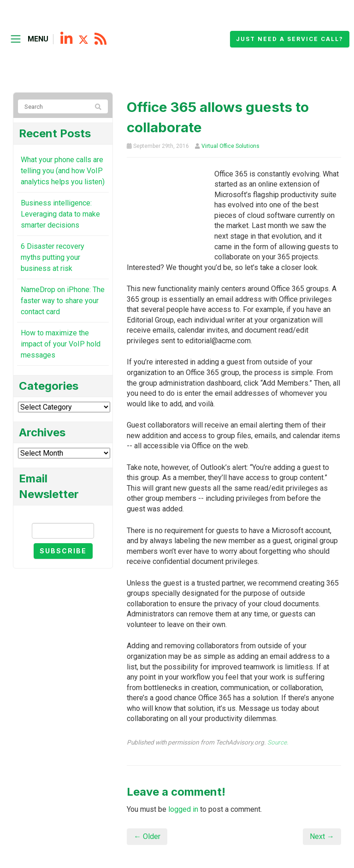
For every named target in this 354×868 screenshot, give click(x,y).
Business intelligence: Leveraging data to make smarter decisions (60, 214)
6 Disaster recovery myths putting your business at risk (53, 257)
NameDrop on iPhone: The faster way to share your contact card (63, 301)
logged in (183, 809)
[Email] (63, 531)
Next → (322, 836)
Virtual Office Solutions (230, 146)
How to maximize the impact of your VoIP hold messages (61, 344)
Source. (278, 742)
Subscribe (63, 551)
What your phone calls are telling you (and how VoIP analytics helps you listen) (63, 171)
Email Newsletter (63, 515)
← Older (147, 836)
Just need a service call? (290, 39)
